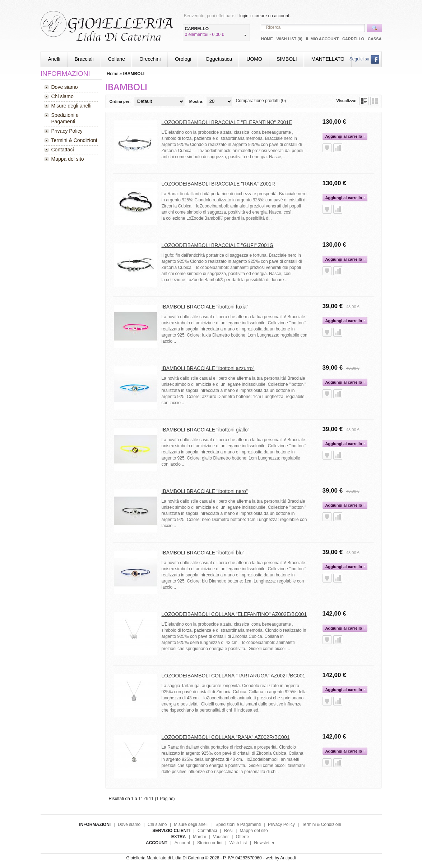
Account (182, 843)
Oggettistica (219, 59)
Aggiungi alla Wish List (327, 148)
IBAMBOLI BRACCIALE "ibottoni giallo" (206, 430)
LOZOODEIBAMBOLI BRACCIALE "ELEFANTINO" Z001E (227, 122)
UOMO (254, 59)
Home (267, 39)
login (244, 16)
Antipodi (288, 858)
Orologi (183, 59)
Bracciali (84, 59)
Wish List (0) (289, 39)
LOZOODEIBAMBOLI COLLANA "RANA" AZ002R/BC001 (226, 737)
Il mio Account (322, 39)
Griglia (375, 101)
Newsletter (264, 843)
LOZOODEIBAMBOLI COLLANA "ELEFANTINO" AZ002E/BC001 (234, 614)
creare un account (272, 16)
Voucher (221, 837)
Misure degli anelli (71, 106)
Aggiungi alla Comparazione (338, 148)
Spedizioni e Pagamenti (65, 118)
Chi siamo (62, 96)
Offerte (242, 837)
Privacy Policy (67, 131)
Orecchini (150, 59)
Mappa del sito (68, 159)
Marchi (199, 837)
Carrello (353, 39)
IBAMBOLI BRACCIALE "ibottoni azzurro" (208, 368)
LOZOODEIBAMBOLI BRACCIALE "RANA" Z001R (218, 184)
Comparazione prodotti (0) (261, 101)
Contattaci (63, 150)
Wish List (238, 843)
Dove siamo (65, 87)
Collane (117, 59)
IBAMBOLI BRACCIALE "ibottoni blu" (203, 553)
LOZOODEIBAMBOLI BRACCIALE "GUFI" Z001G (218, 245)
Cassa (375, 39)
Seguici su (364, 59)
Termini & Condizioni (74, 140)
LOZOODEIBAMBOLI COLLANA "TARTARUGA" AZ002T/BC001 (234, 676)
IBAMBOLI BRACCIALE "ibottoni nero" (205, 491)
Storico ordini (210, 843)
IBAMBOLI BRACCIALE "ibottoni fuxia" (205, 307)
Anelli (54, 59)
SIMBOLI (287, 59)
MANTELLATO (328, 59)
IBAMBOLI (134, 74)
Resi (228, 831)
